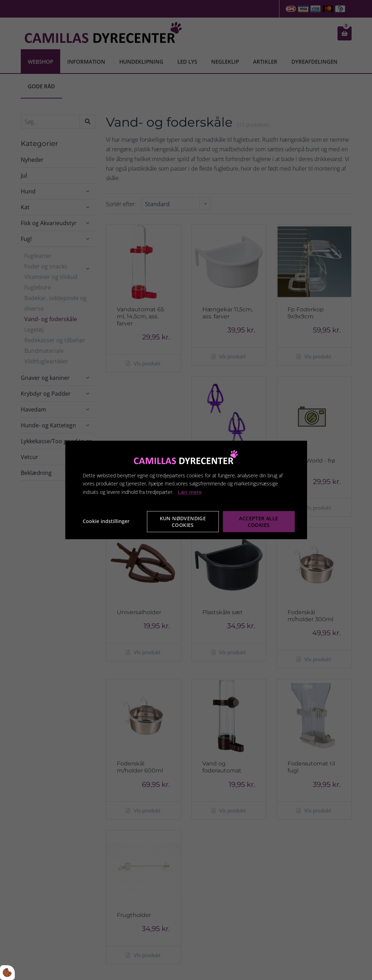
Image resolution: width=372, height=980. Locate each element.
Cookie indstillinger (106, 521)
